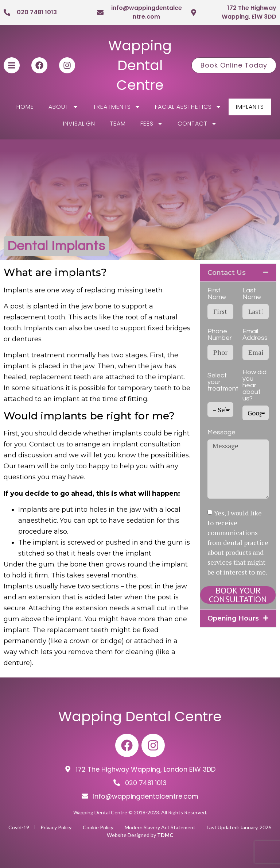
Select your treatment (223, 382)
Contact (197, 124)
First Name (217, 294)
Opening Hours (233, 618)
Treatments (117, 107)
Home (25, 107)
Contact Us (227, 273)
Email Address (255, 335)
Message (221, 433)
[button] (238, 273)
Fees (152, 124)
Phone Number (220, 335)
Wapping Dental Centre (140, 65)
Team (118, 124)
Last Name (252, 294)
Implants (250, 107)
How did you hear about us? (254, 385)
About (63, 107)
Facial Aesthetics (188, 107)
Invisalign (79, 124)
